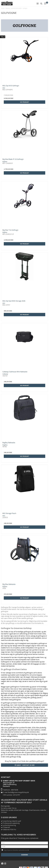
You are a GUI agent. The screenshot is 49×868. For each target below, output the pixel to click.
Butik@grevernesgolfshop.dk (18, 792)
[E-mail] (24, 846)
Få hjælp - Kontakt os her (25, 765)
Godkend (25, 855)
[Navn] (24, 843)
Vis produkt (25, 102)
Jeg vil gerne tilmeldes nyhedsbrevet (17, 850)
